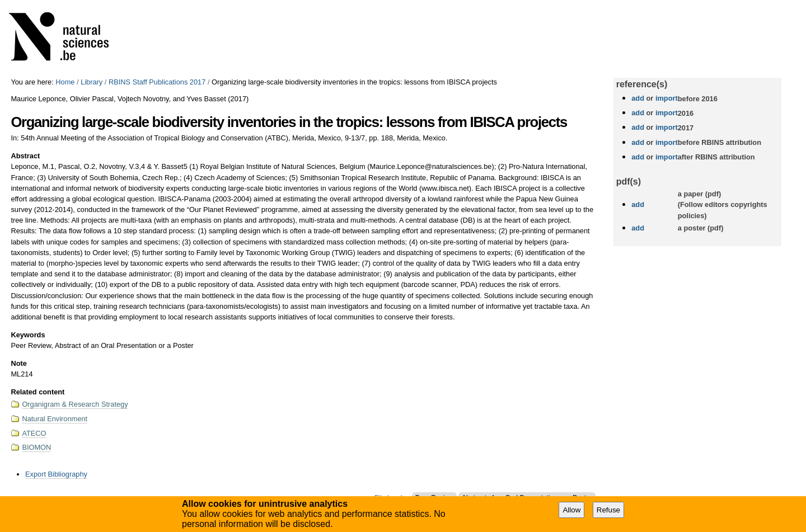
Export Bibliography (56, 474)
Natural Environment (55, 419)
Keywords (28, 335)
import (665, 98)
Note (18, 363)
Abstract (25, 156)
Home (65, 82)
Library (92, 82)
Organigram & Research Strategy (75, 404)
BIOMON (36, 447)
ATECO (34, 433)
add (638, 98)
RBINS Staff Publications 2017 (157, 82)
